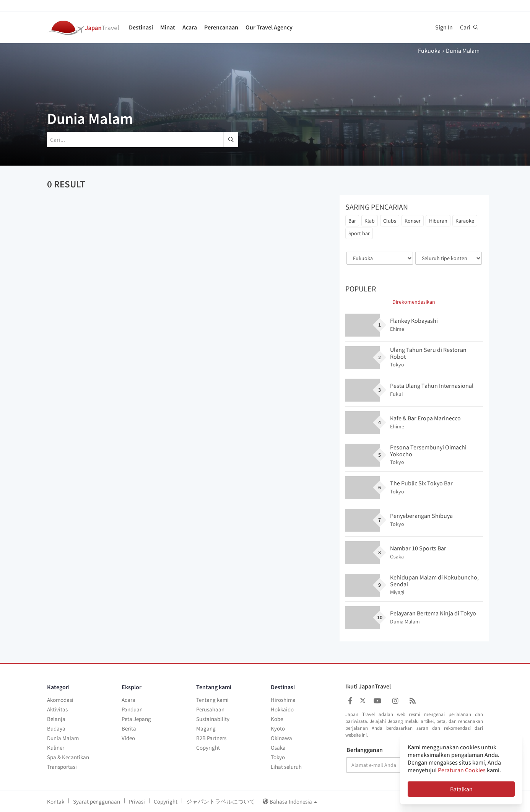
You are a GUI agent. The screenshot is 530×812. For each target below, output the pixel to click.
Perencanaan (221, 27)
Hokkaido (282, 709)
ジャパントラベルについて (221, 801)
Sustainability (213, 719)
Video (128, 738)
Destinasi (141, 27)
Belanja (56, 719)
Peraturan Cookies (462, 770)
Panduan (132, 709)
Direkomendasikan (414, 302)
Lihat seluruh (286, 767)
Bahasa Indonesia (290, 801)
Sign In (444, 27)
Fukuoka (429, 50)
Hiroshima (283, 700)
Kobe (277, 719)
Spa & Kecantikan (68, 757)
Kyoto (278, 728)
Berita (129, 728)
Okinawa (281, 738)
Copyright (208, 748)
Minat (168, 27)
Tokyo (278, 757)
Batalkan (461, 789)
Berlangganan (365, 750)
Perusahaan (210, 709)
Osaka (278, 748)
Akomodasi (60, 700)
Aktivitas (57, 709)
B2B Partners (211, 738)
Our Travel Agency (269, 27)
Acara (190, 27)
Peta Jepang (136, 719)
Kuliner (56, 748)
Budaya (56, 728)
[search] (231, 140)
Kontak (56, 801)
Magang (206, 728)
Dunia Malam (63, 738)
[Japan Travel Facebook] (350, 701)
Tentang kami (212, 700)
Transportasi (62, 767)
